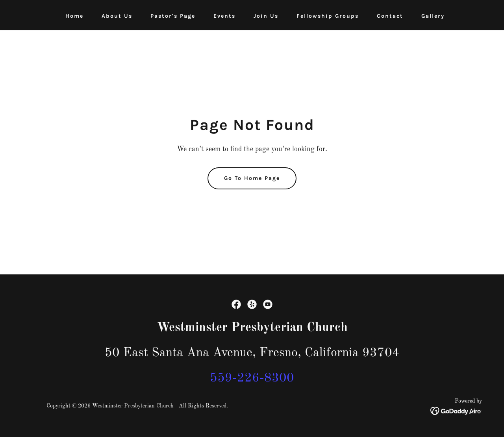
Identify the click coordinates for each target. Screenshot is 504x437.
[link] (236, 304)
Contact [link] (390, 16)
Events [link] (224, 16)
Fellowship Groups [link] (328, 16)
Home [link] (74, 16)
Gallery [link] (433, 16)
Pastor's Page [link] (173, 16)
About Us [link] (117, 16)
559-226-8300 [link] (252, 378)
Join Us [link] (266, 16)
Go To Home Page (252, 178)
